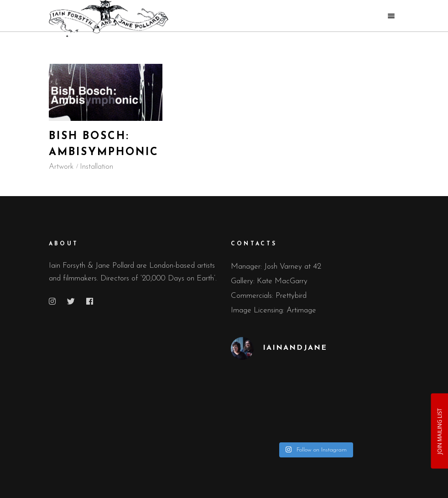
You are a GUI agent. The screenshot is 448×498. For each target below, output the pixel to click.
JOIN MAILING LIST (439, 431)
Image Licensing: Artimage (273, 310)
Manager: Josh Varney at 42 (276, 267)
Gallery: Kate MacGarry (269, 281)
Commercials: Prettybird (269, 296)
